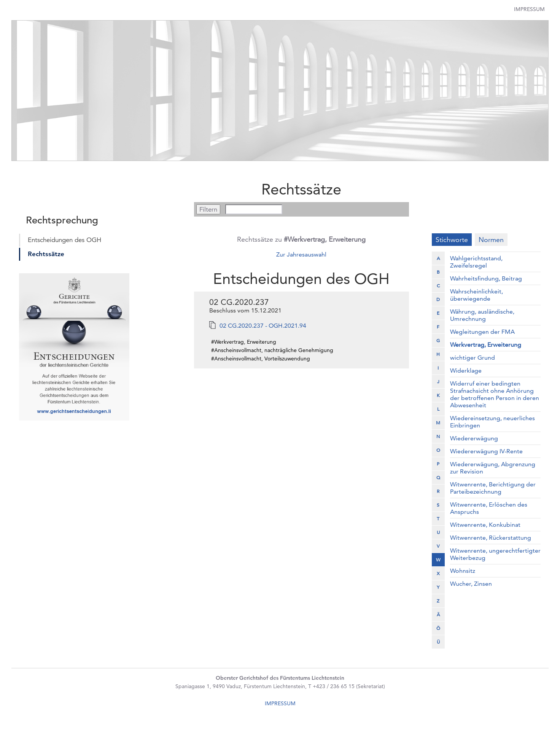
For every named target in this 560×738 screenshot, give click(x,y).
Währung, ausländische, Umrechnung (482, 315)
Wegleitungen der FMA (482, 332)
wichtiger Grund (473, 358)
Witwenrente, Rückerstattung (491, 538)
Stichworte (452, 240)
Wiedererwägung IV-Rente (486, 451)
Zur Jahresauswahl (301, 254)
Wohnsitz (463, 571)
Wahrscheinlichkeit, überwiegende (476, 295)
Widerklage (466, 371)
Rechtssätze (46, 254)
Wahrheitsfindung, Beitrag (486, 278)
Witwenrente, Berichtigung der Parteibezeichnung (493, 488)
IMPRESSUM (280, 703)
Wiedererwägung (474, 438)
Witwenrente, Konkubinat (485, 525)
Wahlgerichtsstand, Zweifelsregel (476, 262)
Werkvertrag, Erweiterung (486, 345)
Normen (491, 240)
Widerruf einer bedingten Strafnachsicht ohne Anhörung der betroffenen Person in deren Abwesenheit (495, 394)
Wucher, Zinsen (471, 584)
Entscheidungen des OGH (64, 240)
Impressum (529, 9)
